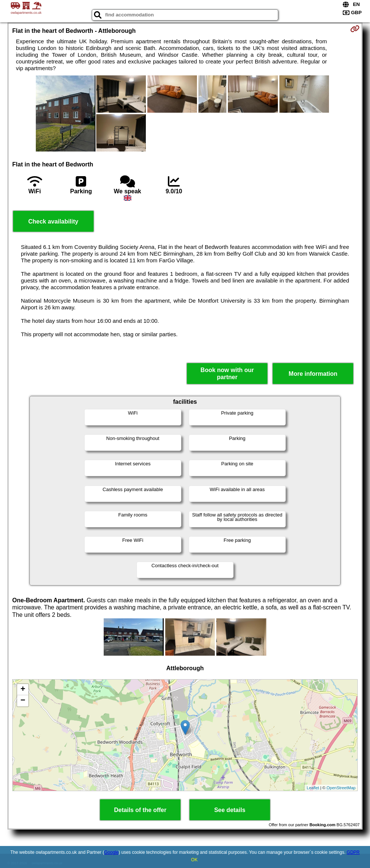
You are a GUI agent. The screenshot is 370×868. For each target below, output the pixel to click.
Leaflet (313, 788)
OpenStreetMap (341, 788)
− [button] (23, 701)
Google (111, 852)
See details (230, 810)
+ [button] (23, 690)
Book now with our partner (227, 374)
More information (313, 374)
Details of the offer (140, 810)
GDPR (353, 852)
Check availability (53, 221)
